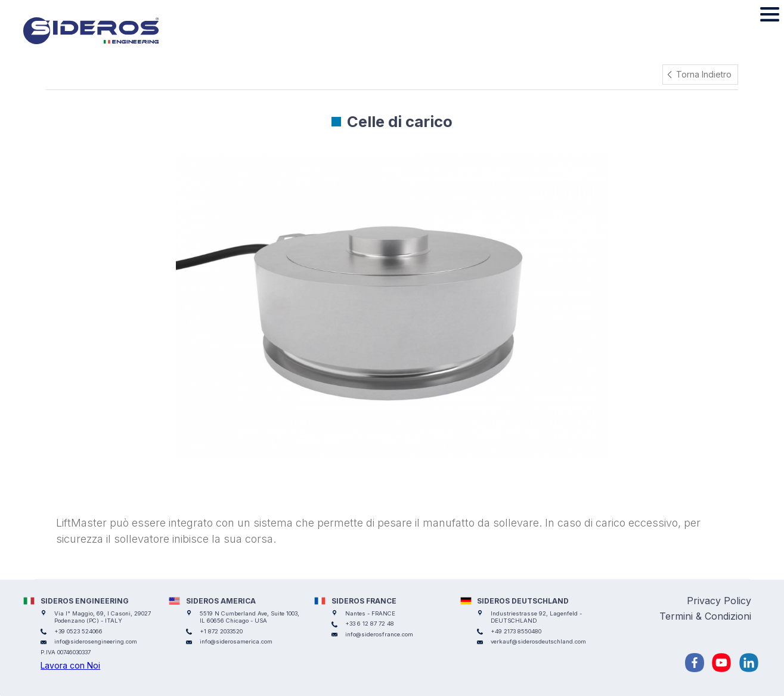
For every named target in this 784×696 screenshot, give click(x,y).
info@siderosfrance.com (379, 634)
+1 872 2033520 (221, 631)
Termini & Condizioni (705, 616)
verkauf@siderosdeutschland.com (538, 641)
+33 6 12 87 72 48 (370, 624)
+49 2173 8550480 (516, 631)
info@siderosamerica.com (236, 641)
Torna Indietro (704, 74)
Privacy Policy (719, 601)
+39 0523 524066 (78, 631)
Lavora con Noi (70, 665)
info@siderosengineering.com (96, 641)
